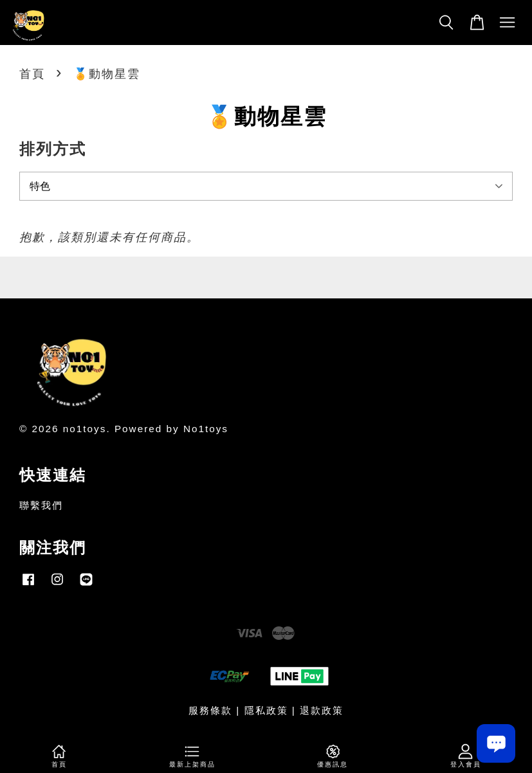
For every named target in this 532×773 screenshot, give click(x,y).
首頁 (32, 74)
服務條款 (210, 710)
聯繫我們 (41, 505)
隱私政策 (266, 710)
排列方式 (53, 149)
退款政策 (322, 710)
